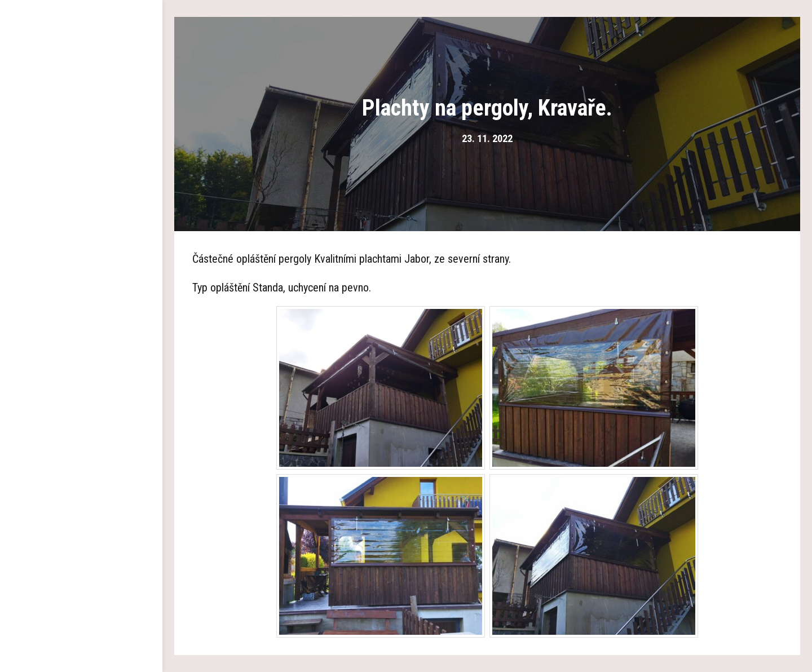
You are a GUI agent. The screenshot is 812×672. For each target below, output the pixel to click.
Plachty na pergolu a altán (81, 220)
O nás (81, 118)
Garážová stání (81, 186)
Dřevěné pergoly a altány (81, 152)
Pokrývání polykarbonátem (81, 254)
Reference (81, 288)
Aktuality (81, 321)
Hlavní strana (81, 85)
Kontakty (81, 355)
